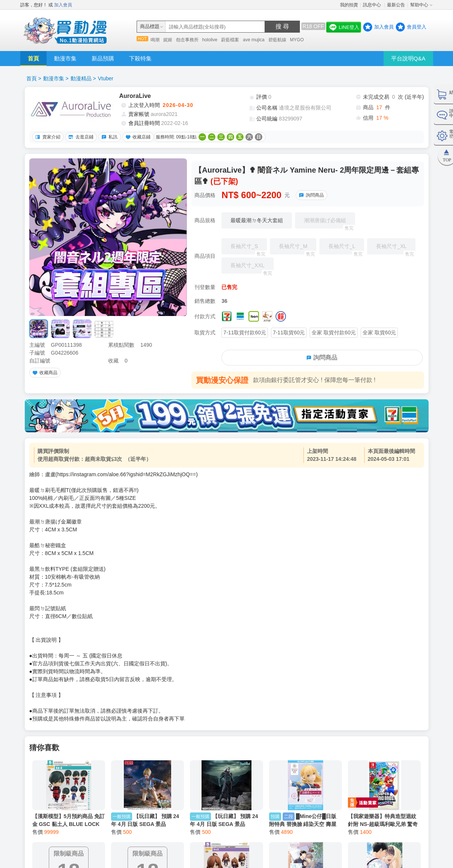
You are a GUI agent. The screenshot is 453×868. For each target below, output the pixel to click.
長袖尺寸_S (249, 249)
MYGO (297, 40)
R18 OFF (313, 26)
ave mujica (254, 40)
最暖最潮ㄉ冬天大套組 (257, 220)
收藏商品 (44, 373)
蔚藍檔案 (230, 40)
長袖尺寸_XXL (252, 268)
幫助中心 (419, 5)
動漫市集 (65, 58)
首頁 (33, 58)
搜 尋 (282, 26)
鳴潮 (155, 40)
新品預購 (103, 58)
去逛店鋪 (80, 137)
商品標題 (150, 26)
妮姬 (168, 40)
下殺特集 (140, 58)
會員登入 (417, 27)
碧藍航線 (277, 40)
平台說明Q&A (408, 58)
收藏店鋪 (137, 137)
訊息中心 (372, 5)
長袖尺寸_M (297, 249)
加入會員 (63, 5)
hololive (210, 40)
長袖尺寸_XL (396, 249)
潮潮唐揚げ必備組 (330, 223)
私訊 (108, 137)
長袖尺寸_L (346, 249)
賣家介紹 (47, 137)
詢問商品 (310, 195)
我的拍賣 (349, 5)
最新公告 (396, 5)
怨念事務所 (187, 40)
